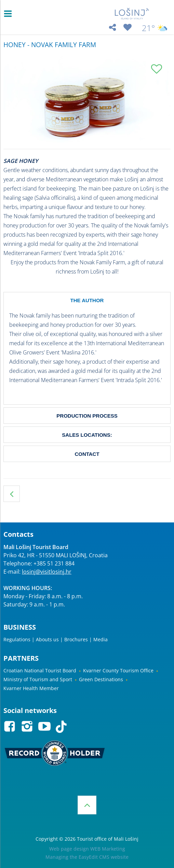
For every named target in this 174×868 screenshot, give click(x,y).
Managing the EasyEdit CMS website (87, 857)
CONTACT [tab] (87, 454)
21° (155, 28)
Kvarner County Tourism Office (118, 670)
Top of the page (87, 805)
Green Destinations (101, 679)
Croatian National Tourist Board (40, 670)
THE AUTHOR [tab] (87, 300)
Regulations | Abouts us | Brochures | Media (56, 639)
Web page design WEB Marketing (87, 849)
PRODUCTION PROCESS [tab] (87, 416)
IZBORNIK (9, 14)
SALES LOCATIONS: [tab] (87, 435)
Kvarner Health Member (31, 688)
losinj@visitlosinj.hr (47, 572)
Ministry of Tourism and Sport (38, 679)
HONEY (12, 494)
